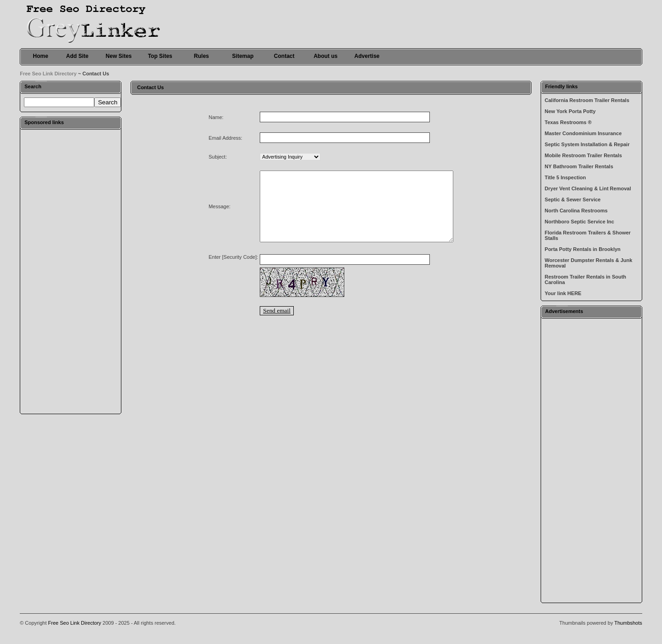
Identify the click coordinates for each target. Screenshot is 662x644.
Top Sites (160, 56)
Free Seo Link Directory (48, 74)
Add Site (77, 56)
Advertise (367, 56)
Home (41, 56)
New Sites (119, 56)
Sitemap (243, 56)
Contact (284, 56)
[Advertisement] (71, 271)
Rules (202, 56)
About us (325, 56)
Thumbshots (628, 623)
